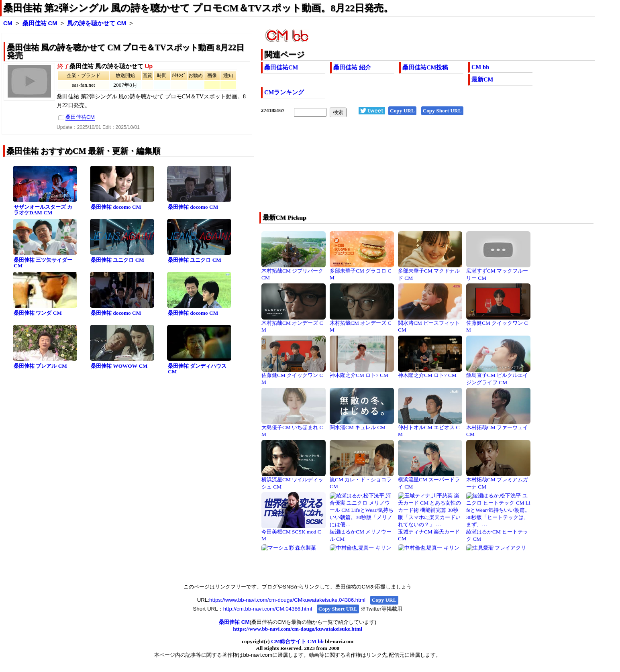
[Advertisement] (395, 170)
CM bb (480, 67)
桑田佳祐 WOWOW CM (119, 366)
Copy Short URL (442, 111)
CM (8, 23)
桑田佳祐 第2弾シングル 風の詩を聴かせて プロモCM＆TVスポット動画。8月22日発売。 (198, 8)
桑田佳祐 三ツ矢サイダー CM (43, 263)
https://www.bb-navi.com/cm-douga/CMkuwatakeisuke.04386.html (287, 600)
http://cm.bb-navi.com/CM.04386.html (268, 609)
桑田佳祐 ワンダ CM (38, 313)
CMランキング (284, 92)
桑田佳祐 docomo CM (116, 207)
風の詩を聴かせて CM (97, 23)
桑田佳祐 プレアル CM (40, 366)
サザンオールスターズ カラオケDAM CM (43, 210)
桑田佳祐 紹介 (352, 67)
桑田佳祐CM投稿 (425, 67)
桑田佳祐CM (281, 67)
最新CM (482, 79)
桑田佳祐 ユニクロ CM (117, 260)
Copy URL (402, 111)
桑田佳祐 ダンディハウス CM (197, 369)
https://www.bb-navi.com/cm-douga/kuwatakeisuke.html (298, 629)
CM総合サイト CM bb (297, 641)
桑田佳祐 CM (40, 23)
